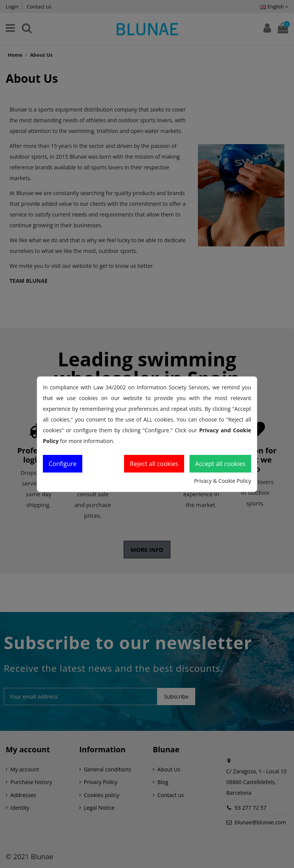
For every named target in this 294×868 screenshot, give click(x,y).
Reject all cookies (154, 464)
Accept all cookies (220, 464)
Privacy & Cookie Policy (223, 481)
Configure (63, 464)
